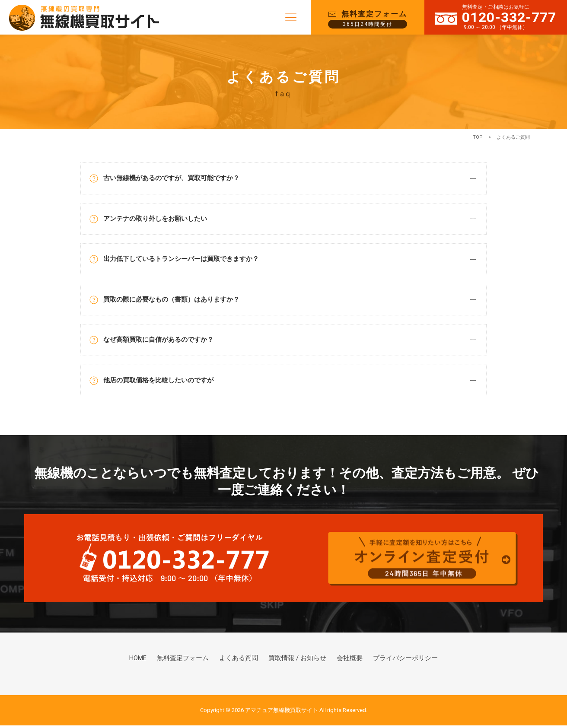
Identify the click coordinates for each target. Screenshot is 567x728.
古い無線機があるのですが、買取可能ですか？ (169, 179)
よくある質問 (242, 662)
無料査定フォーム (189, 662)
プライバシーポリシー (399, 662)
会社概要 (347, 662)
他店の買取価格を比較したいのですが (155, 383)
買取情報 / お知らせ (297, 662)
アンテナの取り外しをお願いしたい (152, 220)
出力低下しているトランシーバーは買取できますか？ (179, 260)
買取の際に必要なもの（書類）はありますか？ (169, 301)
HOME (146, 662)
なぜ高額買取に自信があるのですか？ (155, 342)
